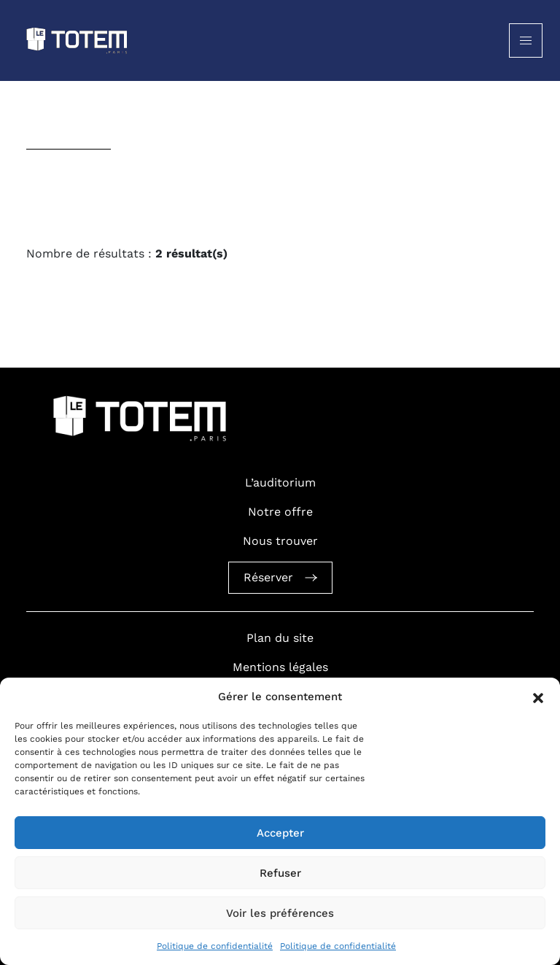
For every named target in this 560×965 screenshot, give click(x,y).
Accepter (280, 833)
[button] (538, 697)
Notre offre (280, 512)
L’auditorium (280, 482)
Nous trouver (280, 541)
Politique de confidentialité (215, 946)
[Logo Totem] (78, 40)
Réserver (280, 577)
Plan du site (280, 638)
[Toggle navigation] (526, 40)
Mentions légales (280, 667)
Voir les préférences (280, 913)
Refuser (280, 873)
